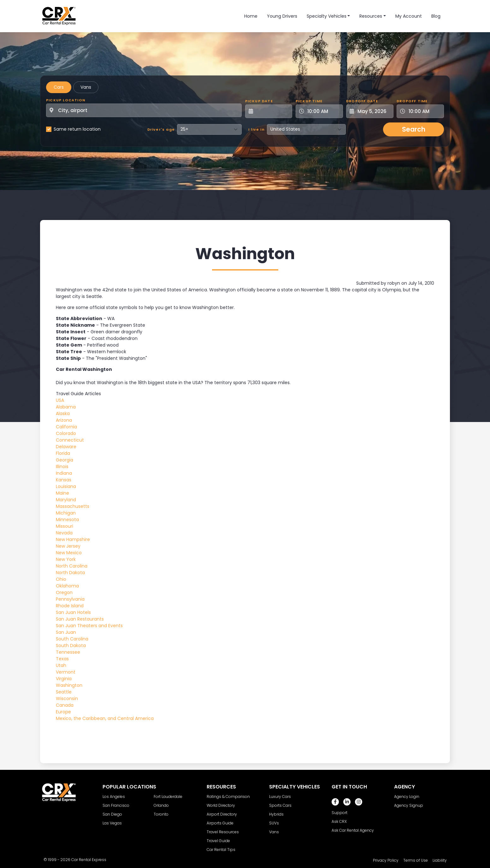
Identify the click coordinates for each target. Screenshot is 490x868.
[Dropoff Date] (373, 111)
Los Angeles (114, 797)
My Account (409, 16)
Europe (63, 712)
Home (251, 16)
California (66, 427)
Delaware (66, 447)
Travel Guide (218, 841)
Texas (62, 659)
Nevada (64, 533)
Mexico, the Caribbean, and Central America (105, 718)
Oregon (64, 592)
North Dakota (70, 573)
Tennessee (68, 652)
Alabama (66, 407)
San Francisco (116, 805)
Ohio (61, 579)
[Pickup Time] (323, 111)
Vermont (66, 672)
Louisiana (66, 486)
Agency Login (407, 797)
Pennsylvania (70, 599)
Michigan (66, 513)
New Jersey (68, 546)
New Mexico (69, 553)
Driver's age (161, 129)
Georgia (65, 460)
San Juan (66, 632)
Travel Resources (223, 832)
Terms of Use (416, 860)
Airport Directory (222, 814)
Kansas (64, 480)
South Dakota (71, 645)
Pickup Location (66, 100)
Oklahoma (67, 586)
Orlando (161, 805)
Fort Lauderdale (168, 797)
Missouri (65, 526)
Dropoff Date (362, 101)
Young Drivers (282, 16)
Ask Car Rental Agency (353, 830)
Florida (63, 453)
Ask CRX (339, 821)
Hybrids (276, 814)
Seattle (64, 692)
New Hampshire (73, 539)
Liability (440, 860)
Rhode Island (70, 606)
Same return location (77, 129)
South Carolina (72, 639)
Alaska (63, 413)
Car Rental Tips (221, 850)
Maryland (66, 500)
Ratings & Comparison (228, 797)
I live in (257, 129)
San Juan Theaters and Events (89, 626)
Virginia (64, 679)
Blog (436, 16)
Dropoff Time (412, 101)
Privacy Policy (386, 860)
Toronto (161, 814)
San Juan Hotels (73, 612)
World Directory (221, 805)
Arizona (64, 420)
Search (414, 129)
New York (66, 559)
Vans (86, 87)
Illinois (62, 467)
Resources (371, 16)
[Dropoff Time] (424, 111)
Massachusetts (73, 506)
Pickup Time (309, 101)
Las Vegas (112, 823)
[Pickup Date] (272, 111)
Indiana (64, 473)
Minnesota (67, 520)
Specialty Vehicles (327, 16)
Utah (61, 665)
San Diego (112, 814)
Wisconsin (67, 699)
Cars (59, 87)
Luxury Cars (280, 797)
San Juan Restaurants (80, 619)
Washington (69, 685)
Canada (65, 705)
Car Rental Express (89, 860)
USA (60, 400)
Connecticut (70, 440)
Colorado (66, 433)
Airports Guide (220, 823)
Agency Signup (409, 805)
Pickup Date (259, 101)
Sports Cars (280, 805)
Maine (62, 493)
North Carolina (72, 566)
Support (339, 813)
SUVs (274, 823)
